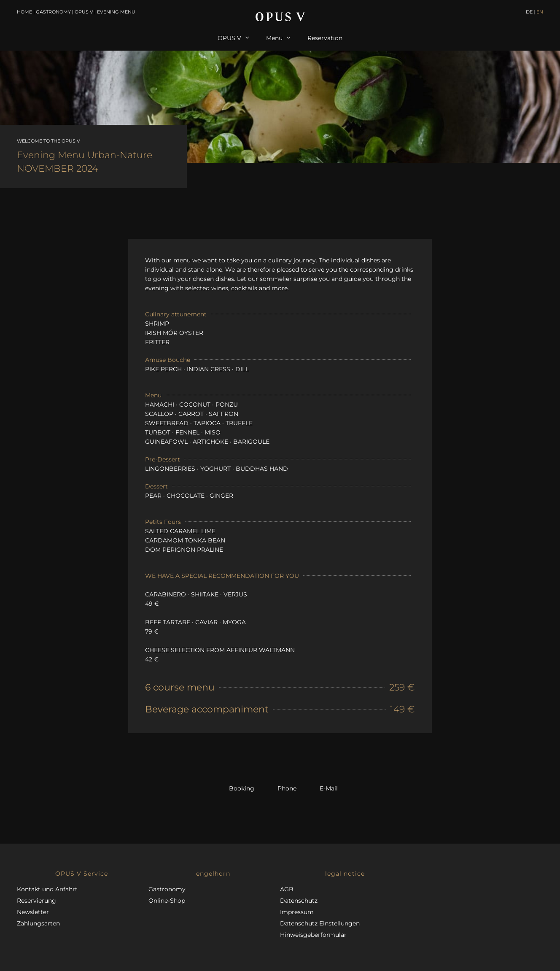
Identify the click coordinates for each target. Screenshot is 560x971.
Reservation (325, 38)
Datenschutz (299, 901)
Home (24, 12)
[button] (83, 874)
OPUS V (84, 12)
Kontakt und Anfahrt (47, 889)
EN (540, 12)
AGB (287, 889)
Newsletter (33, 912)
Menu (278, 38)
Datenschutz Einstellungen (320, 923)
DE (529, 12)
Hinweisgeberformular (313, 935)
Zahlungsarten (38, 923)
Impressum (297, 912)
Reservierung (36, 901)
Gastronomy (53, 12)
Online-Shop (167, 901)
